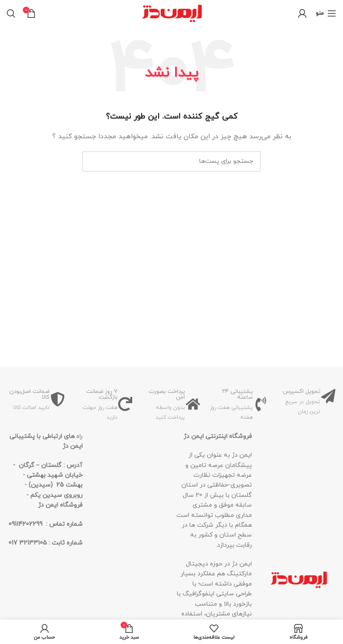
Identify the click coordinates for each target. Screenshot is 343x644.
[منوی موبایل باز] (326, 13)
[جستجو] (11, 13)
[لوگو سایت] (172, 13)
